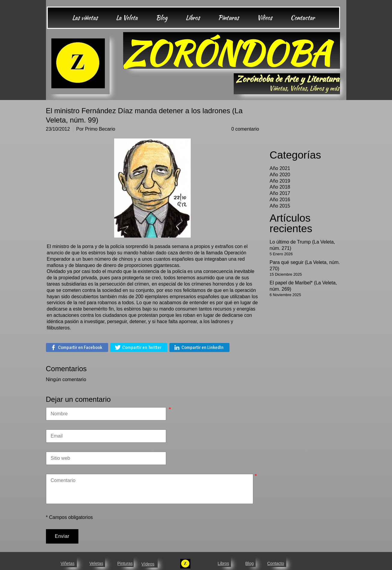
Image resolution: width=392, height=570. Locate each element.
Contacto (276, 563)
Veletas (96, 563)
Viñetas (68, 563)
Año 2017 (280, 193)
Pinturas (125, 563)
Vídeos (148, 564)
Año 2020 (280, 175)
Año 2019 (280, 181)
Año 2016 (280, 200)
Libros (223, 563)
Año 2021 (280, 168)
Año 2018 (280, 187)
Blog (250, 563)
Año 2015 (280, 206)
